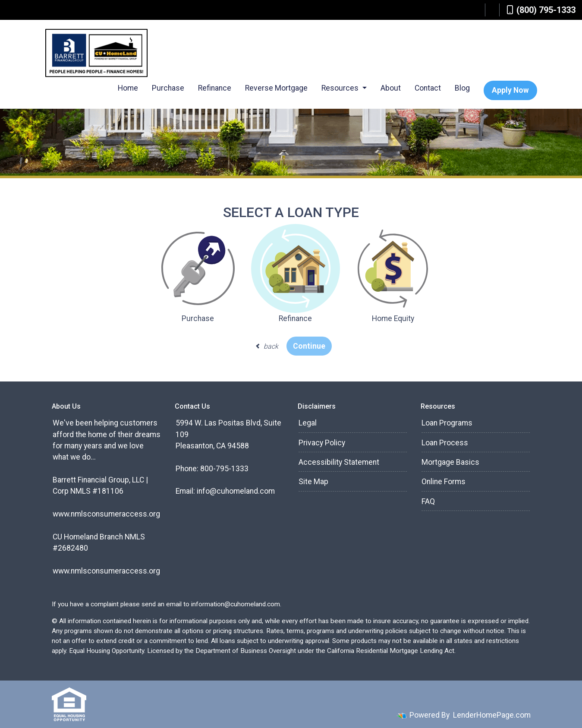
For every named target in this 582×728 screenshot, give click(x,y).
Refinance (215, 88)
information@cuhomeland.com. (236, 604)
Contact (428, 88)
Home (128, 88)
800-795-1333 (224, 469)
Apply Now (510, 90)
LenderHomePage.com (492, 715)
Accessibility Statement (339, 462)
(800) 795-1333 (541, 10)
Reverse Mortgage (276, 88)
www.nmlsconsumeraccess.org (106, 514)
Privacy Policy (322, 443)
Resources (341, 88)
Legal (308, 423)
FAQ (428, 501)
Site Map (313, 482)
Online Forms (444, 482)
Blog (462, 88)
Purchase (168, 88)
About (391, 88)
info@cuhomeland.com (236, 491)
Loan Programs (447, 423)
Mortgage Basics (450, 462)
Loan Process (445, 443)
